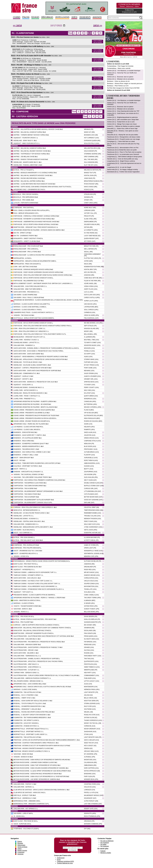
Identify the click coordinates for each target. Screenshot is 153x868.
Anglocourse (61, 858)
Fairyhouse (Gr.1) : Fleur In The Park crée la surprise (124, 152)
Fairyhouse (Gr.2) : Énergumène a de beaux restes (124, 137)
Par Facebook (105, 843)
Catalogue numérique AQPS (65, 861)
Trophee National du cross (65, 863)
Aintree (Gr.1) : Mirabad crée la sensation (120, 79)
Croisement (21, 852)
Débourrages (47, 17)
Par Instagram (105, 846)
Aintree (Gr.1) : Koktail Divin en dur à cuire (121, 122)
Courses (17, 17)
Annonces (97, 17)
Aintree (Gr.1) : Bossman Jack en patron (120, 77)
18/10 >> (98, 25)
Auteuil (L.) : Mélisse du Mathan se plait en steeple (123, 126)
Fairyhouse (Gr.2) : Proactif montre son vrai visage (123, 139)
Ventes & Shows (62, 17)
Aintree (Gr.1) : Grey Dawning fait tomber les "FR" (123, 111)
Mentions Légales (106, 853)
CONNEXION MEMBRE (129, 5)
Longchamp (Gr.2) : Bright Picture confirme (121, 161)
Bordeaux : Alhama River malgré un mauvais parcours (125, 83)
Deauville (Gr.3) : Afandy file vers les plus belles (123, 135)
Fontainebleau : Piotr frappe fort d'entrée (120, 66)
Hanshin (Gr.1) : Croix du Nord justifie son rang (122, 159)
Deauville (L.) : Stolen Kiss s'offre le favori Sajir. (122, 128)
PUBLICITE (129, 11)
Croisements (85, 17)
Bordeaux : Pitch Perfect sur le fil (118, 86)
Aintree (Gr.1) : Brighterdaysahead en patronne (122, 117)
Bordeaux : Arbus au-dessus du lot (118, 81)
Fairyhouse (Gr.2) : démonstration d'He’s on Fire (123, 148)
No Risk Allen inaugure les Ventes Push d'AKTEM (123, 88)
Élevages (35, 17)
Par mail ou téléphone (107, 841)
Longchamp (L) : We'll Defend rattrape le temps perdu (124, 157)
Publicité (103, 851)
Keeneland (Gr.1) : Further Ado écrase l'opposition (123, 172)
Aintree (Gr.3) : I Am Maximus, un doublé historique (124, 71)
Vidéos (74, 17)
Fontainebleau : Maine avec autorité (119, 68)
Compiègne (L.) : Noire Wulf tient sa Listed (121, 141)
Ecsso (59, 860)
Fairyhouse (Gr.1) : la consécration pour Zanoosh (123, 154)
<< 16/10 (17, 25)
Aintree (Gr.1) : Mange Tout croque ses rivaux (122, 124)
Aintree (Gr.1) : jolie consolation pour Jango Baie (123, 120)
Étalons (26, 17)
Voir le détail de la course (98, 42)
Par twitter (103, 844)
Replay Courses (22, 850)
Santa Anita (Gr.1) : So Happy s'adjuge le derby (122, 169)
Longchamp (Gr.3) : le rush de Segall (119, 167)
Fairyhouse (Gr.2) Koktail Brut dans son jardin (122, 150)
